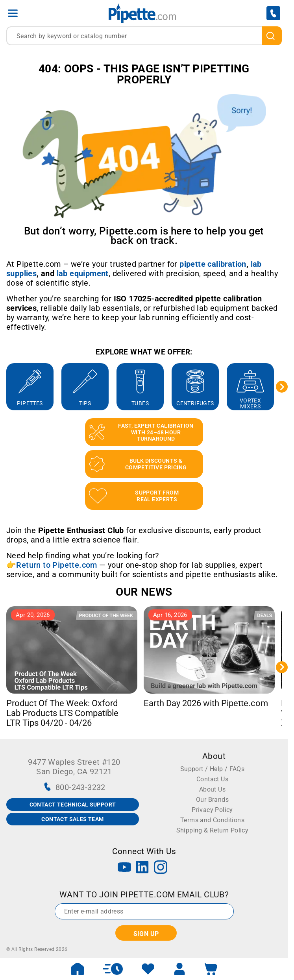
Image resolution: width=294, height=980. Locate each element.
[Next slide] (282, 387)
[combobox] (144, 36)
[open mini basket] (211, 969)
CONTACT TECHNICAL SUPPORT (73, 805)
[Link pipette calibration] (213, 264)
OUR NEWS (144, 592)
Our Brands (212, 800)
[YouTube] (124, 868)
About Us (212, 789)
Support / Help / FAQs (212, 769)
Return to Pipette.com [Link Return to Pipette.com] (56, 565)
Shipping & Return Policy (213, 830)
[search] (272, 36)
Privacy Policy (212, 810)
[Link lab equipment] (83, 273)
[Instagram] (161, 868)
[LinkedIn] (142, 868)
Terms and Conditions (212, 820)
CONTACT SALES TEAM (72, 819)
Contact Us (212, 779)
